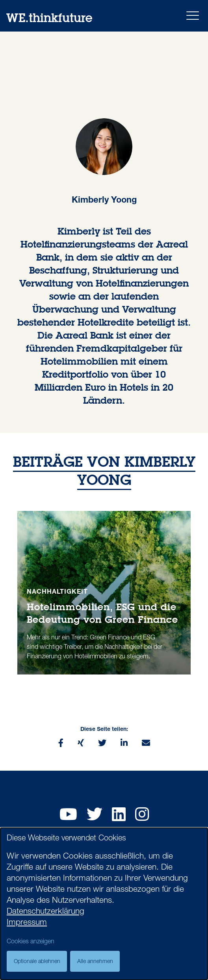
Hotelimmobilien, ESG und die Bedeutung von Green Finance (102, 613)
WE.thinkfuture (49, 18)
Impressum (27, 923)
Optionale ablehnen (37, 962)
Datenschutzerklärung (45, 912)
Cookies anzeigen (31, 942)
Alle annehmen (95, 962)
